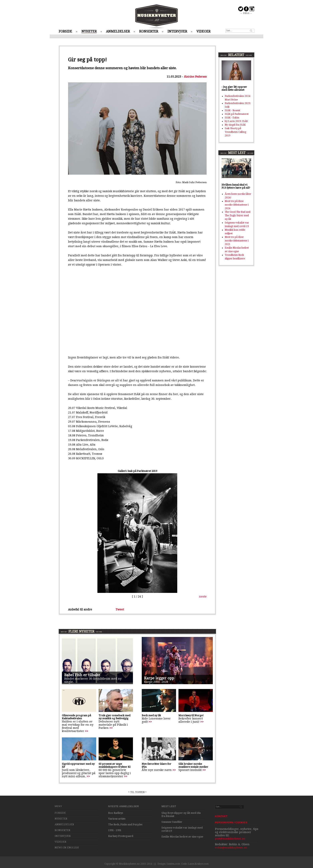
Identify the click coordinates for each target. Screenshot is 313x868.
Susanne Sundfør (172, 822)
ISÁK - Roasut (232, 110)
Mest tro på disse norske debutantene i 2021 (237, 241)
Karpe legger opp (159, 678)
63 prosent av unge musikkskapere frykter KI (115, 765)
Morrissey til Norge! (191, 715)
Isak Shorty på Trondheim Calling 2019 (235, 132)
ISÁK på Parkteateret (237, 114)
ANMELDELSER (118, 31)
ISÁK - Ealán (232, 118)
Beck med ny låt (151, 715)
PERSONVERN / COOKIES (231, 822)
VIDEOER (203, 31)
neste (203, 596)
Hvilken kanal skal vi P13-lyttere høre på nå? (236, 186)
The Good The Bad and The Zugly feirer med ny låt (238, 216)
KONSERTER (149, 31)
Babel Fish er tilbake (82, 675)
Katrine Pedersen (195, 77)
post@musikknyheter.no (230, 839)
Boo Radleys (116, 813)
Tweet (120, 609)
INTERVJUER (177, 31)
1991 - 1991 (115, 830)
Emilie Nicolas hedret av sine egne (182, 837)
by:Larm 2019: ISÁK (236, 121)
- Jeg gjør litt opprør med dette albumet (234, 88)
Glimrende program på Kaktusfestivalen (76, 717)
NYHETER (89, 31)
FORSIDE (65, 31)
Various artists (117, 819)
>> (86, 731)
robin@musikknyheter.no (231, 848)
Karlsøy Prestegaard (121, 836)
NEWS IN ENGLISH (67, 848)
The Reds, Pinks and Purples (125, 824)
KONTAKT (221, 816)
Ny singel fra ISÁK (235, 125)
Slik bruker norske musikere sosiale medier (193, 765)
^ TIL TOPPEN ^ (137, 792)
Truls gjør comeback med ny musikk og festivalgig (114, 717)
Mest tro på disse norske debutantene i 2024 (237, 205)
